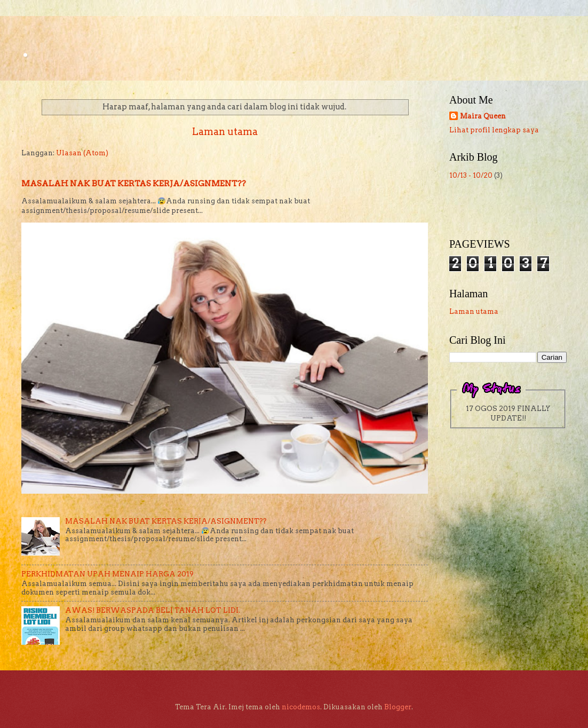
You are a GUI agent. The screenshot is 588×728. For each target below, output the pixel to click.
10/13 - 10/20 (471, 175)
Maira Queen (483, 116)
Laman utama (225, 132)
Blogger (398, 707)
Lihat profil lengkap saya (494, 130)
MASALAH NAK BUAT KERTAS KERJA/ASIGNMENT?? (134, 184)
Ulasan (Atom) (82, 153)
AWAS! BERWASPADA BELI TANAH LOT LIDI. (153, 610)
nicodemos (301, 707)
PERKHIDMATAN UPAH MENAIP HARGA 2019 (108, 574)
